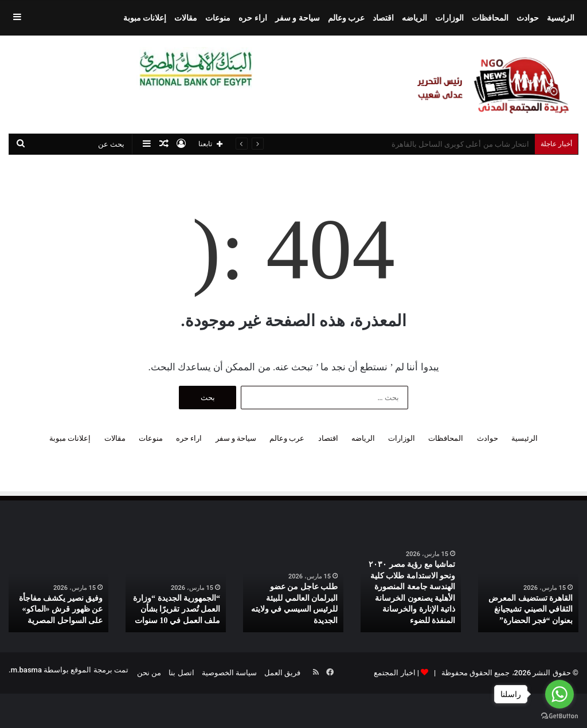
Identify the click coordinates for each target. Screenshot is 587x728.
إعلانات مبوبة (145, 18)
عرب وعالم (346, 18)
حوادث (528, 18)
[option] (528, 588)
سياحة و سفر (298, 18)
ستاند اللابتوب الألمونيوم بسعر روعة (473, 144)
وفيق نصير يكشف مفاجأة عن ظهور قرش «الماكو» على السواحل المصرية (61, 609)
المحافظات (490, 18)
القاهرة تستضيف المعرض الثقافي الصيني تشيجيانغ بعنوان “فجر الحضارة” (531, 609)
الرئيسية (561, 18)
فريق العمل (282, 673)
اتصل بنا (181, 673)
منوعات (218, 18)
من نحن (149, 673)
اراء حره (253, 18)
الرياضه (414, 18)
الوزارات (449, 18)
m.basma (26, 670)
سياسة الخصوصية (229, 673)
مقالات (186, 18)
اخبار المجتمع (394, 673)
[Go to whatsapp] (559, 694)
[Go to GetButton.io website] (559, 716)
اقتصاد (383, 18)
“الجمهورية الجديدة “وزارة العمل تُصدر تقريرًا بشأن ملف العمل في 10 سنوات (177, 609)
